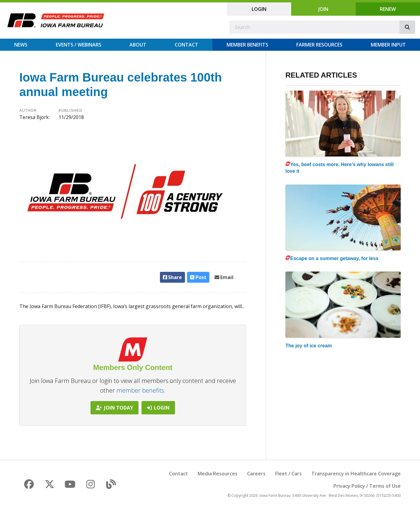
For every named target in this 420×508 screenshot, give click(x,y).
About (138, 45)
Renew (388, 9)
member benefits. (141, 390)
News (21, 45)
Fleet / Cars (288, 474)
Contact (186, 45)
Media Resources (218, 474)
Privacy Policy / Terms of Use (367, 486)
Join (323, 9)
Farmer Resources (319, 45)
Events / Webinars (79, 45)
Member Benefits (247, 45)
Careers (256, 474)
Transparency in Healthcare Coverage (356, 474)
